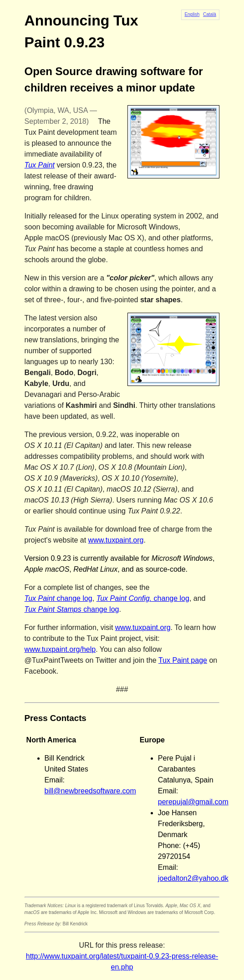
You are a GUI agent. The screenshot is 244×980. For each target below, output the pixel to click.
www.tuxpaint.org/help (60, 649)
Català (210, 14)
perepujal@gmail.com (193, 802)
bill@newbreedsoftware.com (90, 791)
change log (58, 598)
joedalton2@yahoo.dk (193, 878)
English (192, 14)
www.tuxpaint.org (116, 540)
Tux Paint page (183, 660)
